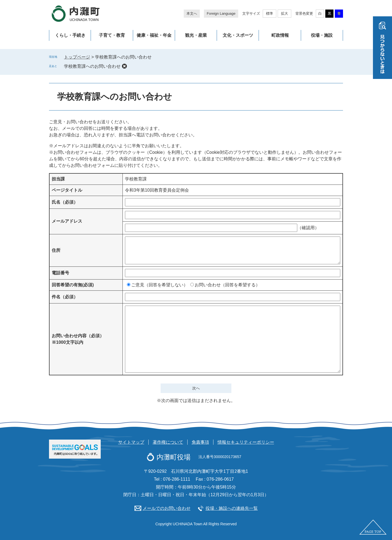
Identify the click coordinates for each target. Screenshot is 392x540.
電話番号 (60, 273)
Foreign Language (221, 13)
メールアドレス (67, 221)
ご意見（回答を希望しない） (160, 285)
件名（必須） (65, 297)
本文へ (192, 13)
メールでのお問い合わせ (167, 508)
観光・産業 (196, 35)
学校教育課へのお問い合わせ (92, 66)
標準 (269, 13)
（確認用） (308, 228)
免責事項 (200, 442)
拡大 (284, 13)
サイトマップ (131, 442)
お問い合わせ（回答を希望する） (227, 285)
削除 (124, 66)
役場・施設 (322, 35)
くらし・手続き (70, 35)
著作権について (168, 442)
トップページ (77, 57)
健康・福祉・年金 (154, 35)
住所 (56, 250)
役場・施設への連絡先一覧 (232, 508)
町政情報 (280, 35)
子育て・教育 (112, 35)
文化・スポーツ (238, 35)
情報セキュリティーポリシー (246, 442)
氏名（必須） (65, 202)
